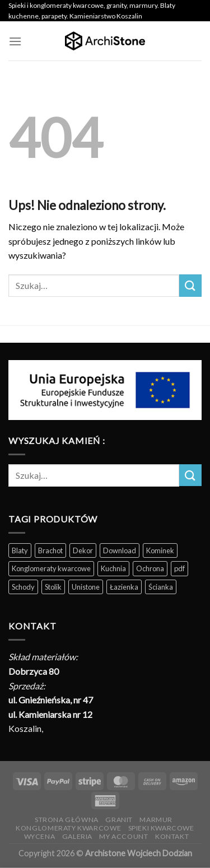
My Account (123, 836)
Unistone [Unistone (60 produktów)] (86, 587)
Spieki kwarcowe (161, 828)
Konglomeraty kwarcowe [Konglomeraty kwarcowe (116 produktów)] (51, 568)
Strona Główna (67, 820)
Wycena (40, 836)
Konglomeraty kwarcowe (68, 828)
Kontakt (172, 836)
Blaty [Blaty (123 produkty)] (20, 550)
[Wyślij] (190, 285)
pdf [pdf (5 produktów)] (179, 568)
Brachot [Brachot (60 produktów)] (50, 550)
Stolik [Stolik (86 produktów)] (53, 587)
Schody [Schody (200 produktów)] (23, 587)
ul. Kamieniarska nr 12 (50, 714)
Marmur (156, 820)
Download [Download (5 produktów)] (120, 550)
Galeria (77, 836)
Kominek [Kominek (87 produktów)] (160, 550)
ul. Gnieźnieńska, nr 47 (51, 700)
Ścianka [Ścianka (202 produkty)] (161, 587)
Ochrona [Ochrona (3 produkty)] (150, 568)
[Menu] (15, 41)
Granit (119, 820)
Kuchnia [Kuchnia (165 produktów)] (113, 568)
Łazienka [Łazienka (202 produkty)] (124, 587)
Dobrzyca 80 (34, 671)
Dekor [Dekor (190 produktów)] (83, 550)
